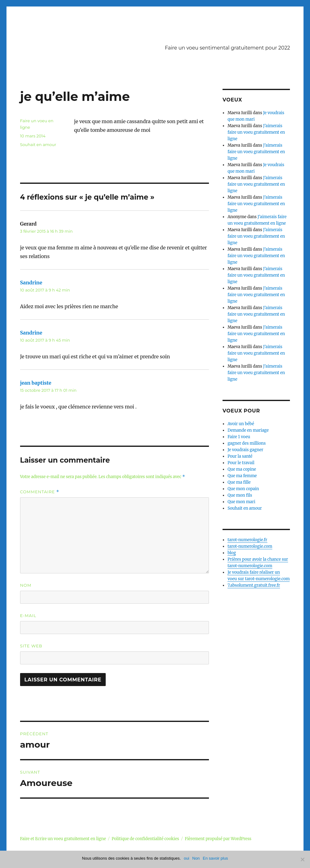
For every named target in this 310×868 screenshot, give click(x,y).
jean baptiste (36, 383)
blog (232, 553)
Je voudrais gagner (245, 450)
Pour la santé (240, 456)
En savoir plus (215, 858)
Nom (26, 585)
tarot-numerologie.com (250, 546)
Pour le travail (241, 463)
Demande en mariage (248, 430)
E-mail (28, 615)
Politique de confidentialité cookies (145, 839)
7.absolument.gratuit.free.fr (254, 585)
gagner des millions (246, 443)
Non (196, 858)
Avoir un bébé (241, 424)
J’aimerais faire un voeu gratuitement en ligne (256, 132)
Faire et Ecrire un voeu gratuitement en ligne (63, 839)
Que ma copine (242, 469)
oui (187, 858)
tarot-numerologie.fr (247, 540)
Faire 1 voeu (239, 437)
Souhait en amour (38, 145)
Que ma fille (239, 482)
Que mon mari (241, 502)
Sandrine (31, 283)
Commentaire (40, 492)
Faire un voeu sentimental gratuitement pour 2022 (228, 48)
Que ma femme (242, 476)
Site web (31, 646)
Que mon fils (240, 495)
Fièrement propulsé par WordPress (218, 839)
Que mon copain (243, 489)
